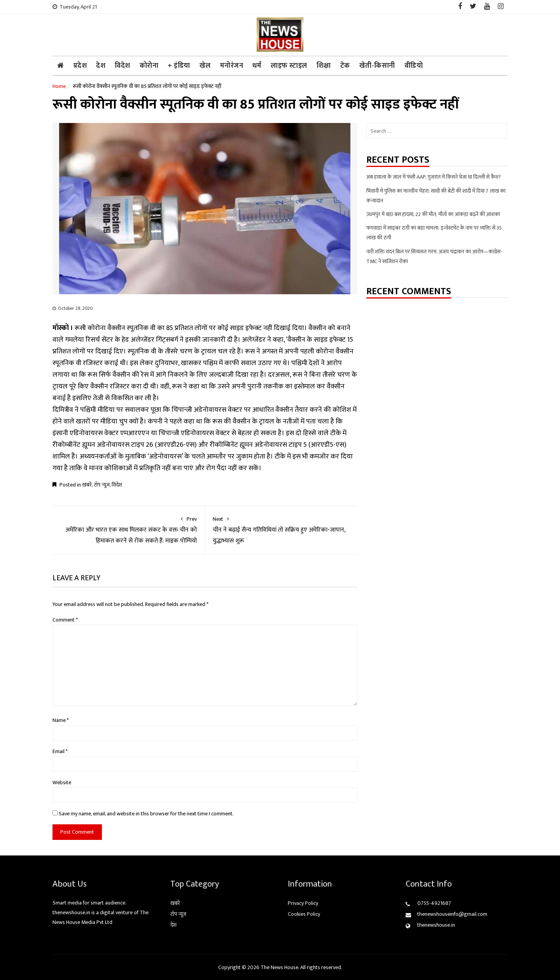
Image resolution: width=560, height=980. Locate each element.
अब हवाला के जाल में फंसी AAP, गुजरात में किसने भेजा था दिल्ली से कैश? (434, 177)
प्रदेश (80, 66)
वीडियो (414, 66)
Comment (65, 620)
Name (61, 720)
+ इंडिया (179, 66)
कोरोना (149, 66)
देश (101, 66)
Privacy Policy (303, 903)
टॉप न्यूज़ (102, 485)
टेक (345, 66)
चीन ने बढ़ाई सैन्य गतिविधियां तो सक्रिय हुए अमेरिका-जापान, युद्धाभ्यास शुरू (281, 530)
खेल (205, 66)
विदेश (122, 66)
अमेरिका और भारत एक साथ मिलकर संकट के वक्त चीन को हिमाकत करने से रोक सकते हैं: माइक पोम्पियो (129, 530)
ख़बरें (87, 485)
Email (60, 751)
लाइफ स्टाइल (289, 66)
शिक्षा (324, 66)
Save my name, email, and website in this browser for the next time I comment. (146, 814)
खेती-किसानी (377, 66)
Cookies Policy (304, 914)
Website (62, 782)
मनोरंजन (232, 66)
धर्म (257, 66)
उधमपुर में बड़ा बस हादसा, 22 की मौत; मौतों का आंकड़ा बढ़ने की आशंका (433, 214)
